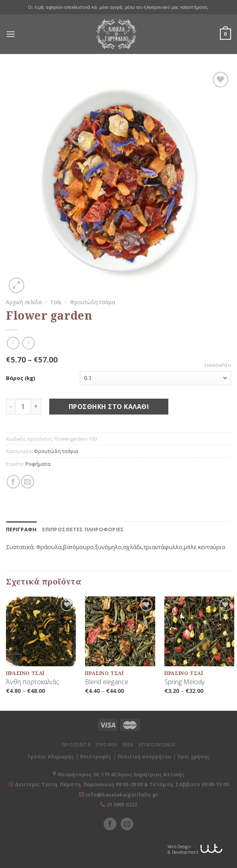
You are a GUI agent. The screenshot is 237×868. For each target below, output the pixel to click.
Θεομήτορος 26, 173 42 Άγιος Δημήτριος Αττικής (121, 774)
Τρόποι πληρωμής (51, 757)
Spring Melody (184, 682)
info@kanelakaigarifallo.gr (122, 795)
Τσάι (56, 302)
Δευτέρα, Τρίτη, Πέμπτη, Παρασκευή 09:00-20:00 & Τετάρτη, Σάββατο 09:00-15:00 (121, 784)
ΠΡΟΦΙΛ (107, 745)
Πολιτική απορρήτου (144, 757)
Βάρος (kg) (20, 378)
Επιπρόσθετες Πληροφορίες (83, 529)
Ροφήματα (38, 464)
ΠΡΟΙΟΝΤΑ (76, 745)
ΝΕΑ (128, 745)
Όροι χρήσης (194, 757)
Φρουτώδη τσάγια (92, 302)
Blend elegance (107, 682)
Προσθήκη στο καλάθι (109, 407)
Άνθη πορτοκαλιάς (33, 682)
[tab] (21, 529)
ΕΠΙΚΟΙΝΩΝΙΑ (157, 745)
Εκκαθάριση (218, 365)
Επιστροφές (96, 757)
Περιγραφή (21, 529)
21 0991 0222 (122, 804)
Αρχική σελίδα (24, 302)
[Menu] (11, 34)
